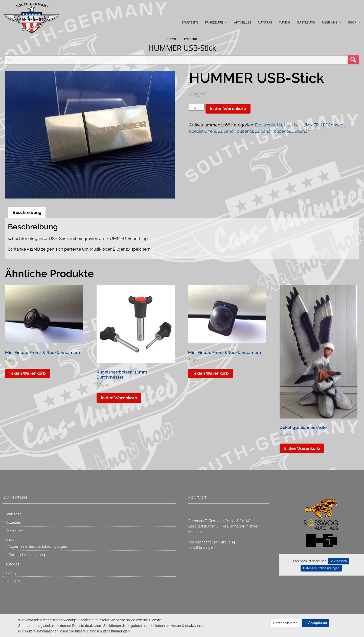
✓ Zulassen (339, 561)
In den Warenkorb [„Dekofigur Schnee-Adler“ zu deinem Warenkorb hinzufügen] (302, 448)
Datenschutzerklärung (27, 555)
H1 (280, 125)
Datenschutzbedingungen (321, 568)
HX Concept (333, 125)
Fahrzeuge (14, 531)
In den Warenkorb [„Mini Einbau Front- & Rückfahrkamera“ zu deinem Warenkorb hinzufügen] (28, 373)
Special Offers (203, 131)
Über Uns (14, 581)
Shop (10, 539)
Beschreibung (27, 212)
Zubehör (226, 131)
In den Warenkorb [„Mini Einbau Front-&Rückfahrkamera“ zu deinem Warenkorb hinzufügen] (211, 373)
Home (172, 39)
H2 (287, 125)
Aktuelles (13, 522)
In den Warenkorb (228, 108)
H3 (294, 125)
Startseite (14, 514)
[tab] (27, 212)
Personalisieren (286, 623)
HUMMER (309, 125)
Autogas (12, 564)
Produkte (190, 39)
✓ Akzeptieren (316, 623)
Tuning (11, 573)
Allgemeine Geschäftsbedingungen (38, 546)
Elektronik (265, 125)
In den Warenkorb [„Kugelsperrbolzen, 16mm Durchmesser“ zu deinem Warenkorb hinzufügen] (119, 398)
